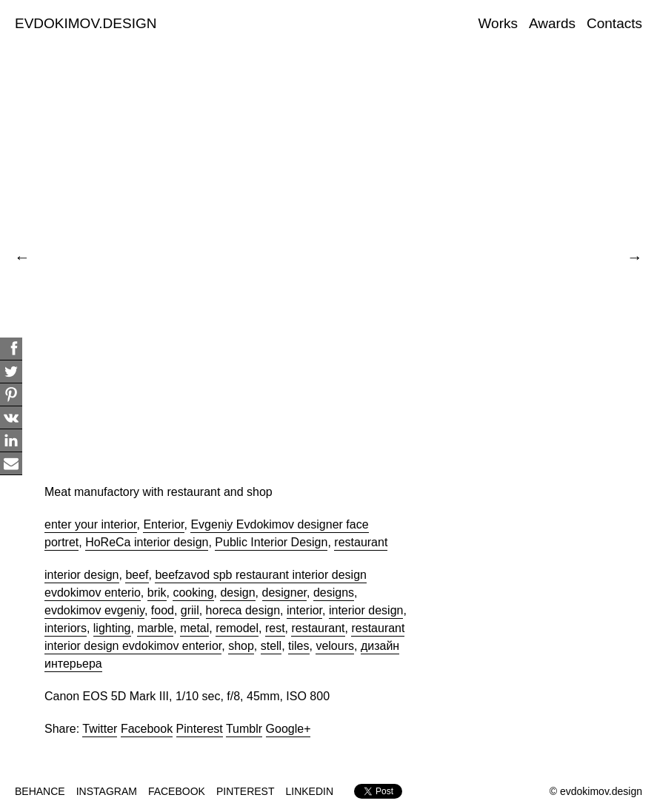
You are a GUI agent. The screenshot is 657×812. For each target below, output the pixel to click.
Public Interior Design (271, 542)
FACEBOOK (177, 791)
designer (285, 593)
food (163, 610)
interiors (66, 628)
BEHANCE (40, 791)
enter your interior (91, 524)
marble (155, 628)
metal (194, 628)
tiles (299, 646)
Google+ (289, 729)
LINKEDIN (310, 791)
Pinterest (200, 729)
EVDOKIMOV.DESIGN (86, 23)
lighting (112, 628)
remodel (237, 628)
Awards (552, 23)
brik (157, 593)
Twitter (100, 729)
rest (275, 628)
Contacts (614, 23)
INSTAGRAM (107, 791)
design (237, 593)
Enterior (163, 524)
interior (304, 610)
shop (241, 646)
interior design (82, 575)
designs (334, 593)
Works (498, 23)
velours (335, 646)
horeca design (243, 610)
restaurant (361, 542)
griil (190, 610)
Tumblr (244, 729)
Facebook (147, 729)
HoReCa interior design (147, 542)
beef (137, 575)
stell (271, 646)
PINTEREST (246, 791)
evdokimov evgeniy (94, 610)
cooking (193, 593)
